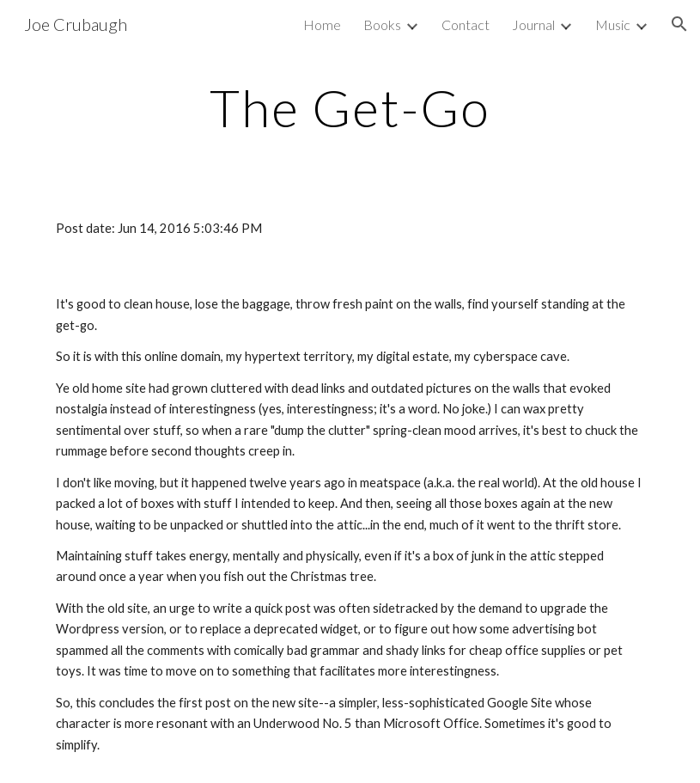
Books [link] (382, 24)
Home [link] (322, 24)
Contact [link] (466, 24)
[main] (350, 107)
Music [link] (613, 24)
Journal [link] (533, 24)
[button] (679, 24)
